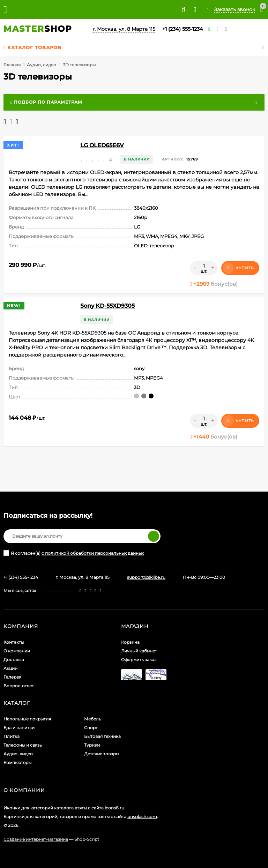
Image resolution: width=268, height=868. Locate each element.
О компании (17, 651)
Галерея (12, 677)
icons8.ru (114, 808)
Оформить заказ (139, 660)
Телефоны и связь (23, 745)
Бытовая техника (102, 736)
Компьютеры (17, 762)
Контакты (14, 642)
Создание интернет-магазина (36, 839)
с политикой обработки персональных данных (93, 553)
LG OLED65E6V (102, 145)
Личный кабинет (139, 651)
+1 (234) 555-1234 (183, 29)
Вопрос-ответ (19, 686)
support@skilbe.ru (146, 577)
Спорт (91, 728)
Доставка (14, 660)
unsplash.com (142, 817)
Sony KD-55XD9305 (107, 306)
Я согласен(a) (74, 553)
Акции (10, 668)
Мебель (93, 719)
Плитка (12, 736)
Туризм (92, 745)
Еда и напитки (19, 728)
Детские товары (102, 754)
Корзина (130, 642)
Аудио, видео (42, 65)
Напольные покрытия (27, 719)
